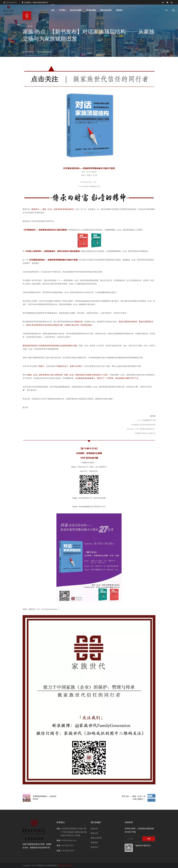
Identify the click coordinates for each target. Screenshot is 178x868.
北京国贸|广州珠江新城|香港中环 (35, 2)
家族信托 (94, 828)
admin (31, 52)
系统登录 (94, 847)
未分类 (30, 26)
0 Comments (46, 52)
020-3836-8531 (10, 2)
